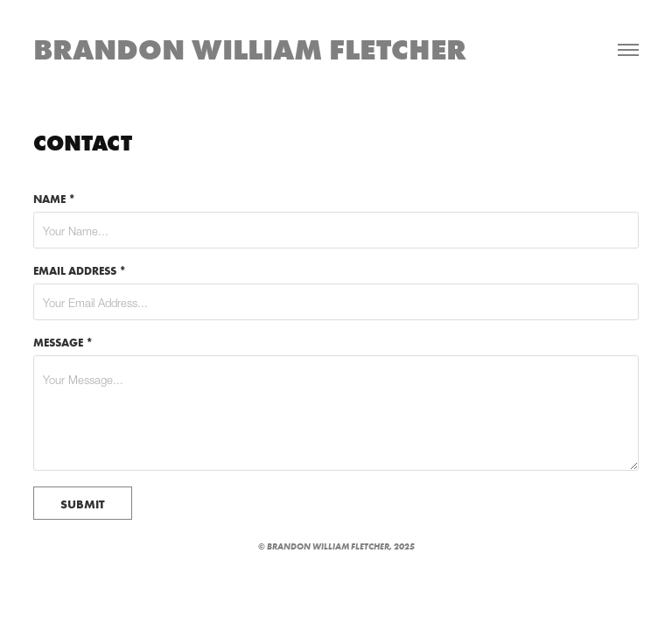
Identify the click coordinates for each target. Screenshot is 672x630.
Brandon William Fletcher (250, 49)
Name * (54, 199)
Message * (63, 342)
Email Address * (80, 270)
